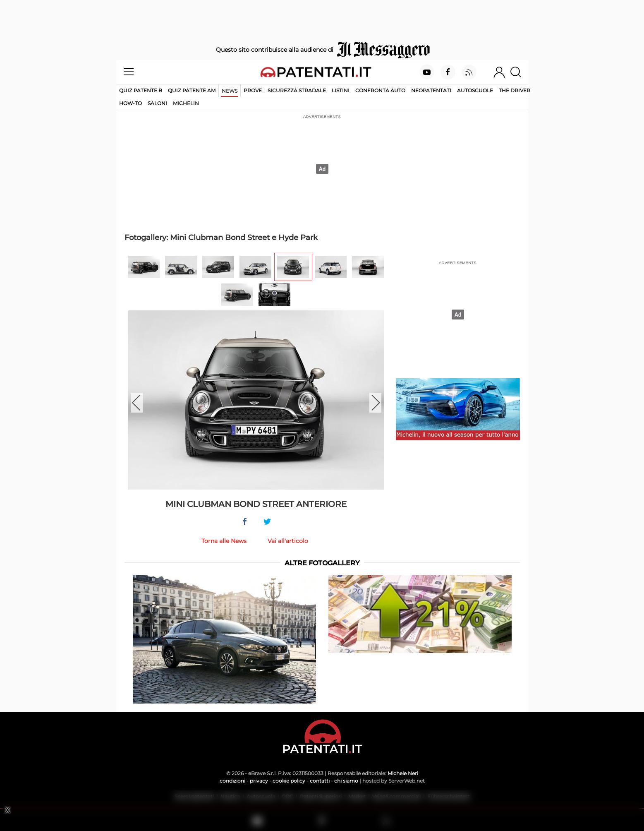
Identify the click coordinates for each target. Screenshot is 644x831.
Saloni (157, 103)
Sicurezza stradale (297, 90)
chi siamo (346, 781)
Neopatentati (431, 90)
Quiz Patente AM (192, 90)
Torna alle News (224, 541)
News (230, 91)
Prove (253, 90)
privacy (259, 781)
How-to (130, 103)
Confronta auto (380, 90)
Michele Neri (403, 773)
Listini (341, 90)
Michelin (186, 103)
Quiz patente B (141, 90)
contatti (320, 781)
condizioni (232, 781)
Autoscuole (475, 90)
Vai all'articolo (288, 541)
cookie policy (289, 781)
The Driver (515, 90)
